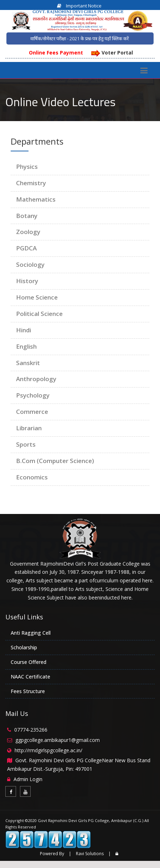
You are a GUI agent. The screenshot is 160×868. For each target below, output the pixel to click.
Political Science (39, 314)
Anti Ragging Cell (31, 633)
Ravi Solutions (90, 854)
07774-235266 (31, 730)
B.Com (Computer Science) (55, 461)
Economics (32, 477)
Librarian (29, 428)
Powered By (52, 854)
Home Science (37, 297)
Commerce (32, 412)
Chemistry (31, 183)
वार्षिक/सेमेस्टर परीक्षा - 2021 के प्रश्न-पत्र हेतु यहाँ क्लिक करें (79, 38)
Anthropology (36, 379)
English (26, 346)
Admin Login (28, 779)
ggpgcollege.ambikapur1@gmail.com (58, 740)
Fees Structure (28, 691)
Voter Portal (112, 53)
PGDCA (26, 248)
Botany (27, 216)
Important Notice (79, 6)
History (27, 281)
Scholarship (24, 647)
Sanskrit (28, 363)
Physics (27, 167)
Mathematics (36, 199)
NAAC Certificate (30, 677)
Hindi (24, 330)
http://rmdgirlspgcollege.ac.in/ (48, 750)
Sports (26, 444)
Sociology (30, 264)
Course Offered (29, 662)
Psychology (33, 395)
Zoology (28, 232)
